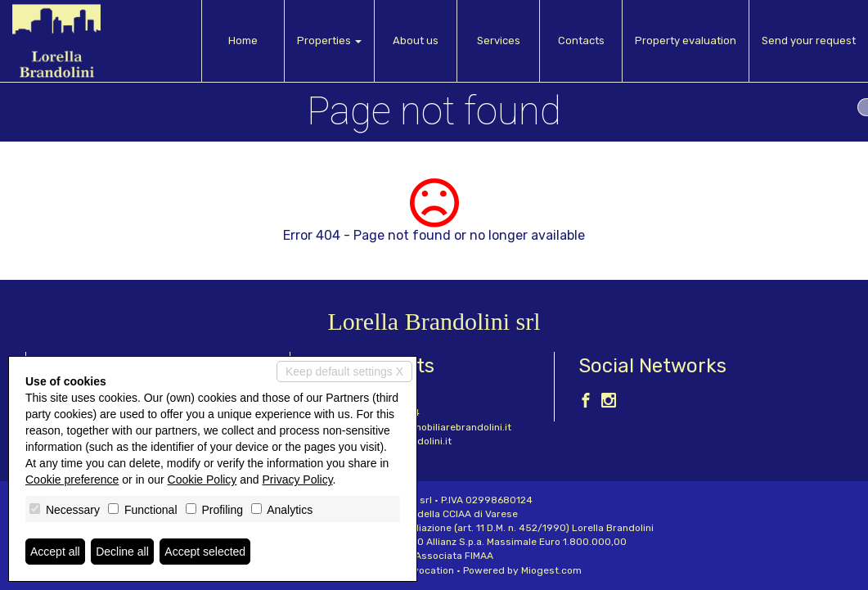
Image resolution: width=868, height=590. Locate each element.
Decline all (122, 552)
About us (416, 41)
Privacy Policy (298, 480)
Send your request (809, 41)
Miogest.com (551, 570)
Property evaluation (686, 41)
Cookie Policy (202, 480)
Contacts (581, 41)
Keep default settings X (344, 372)
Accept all (55, 552)
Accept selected (205, 552)
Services (499, 41)
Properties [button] (329, 41)
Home (243, 41)
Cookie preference (72, 480)
